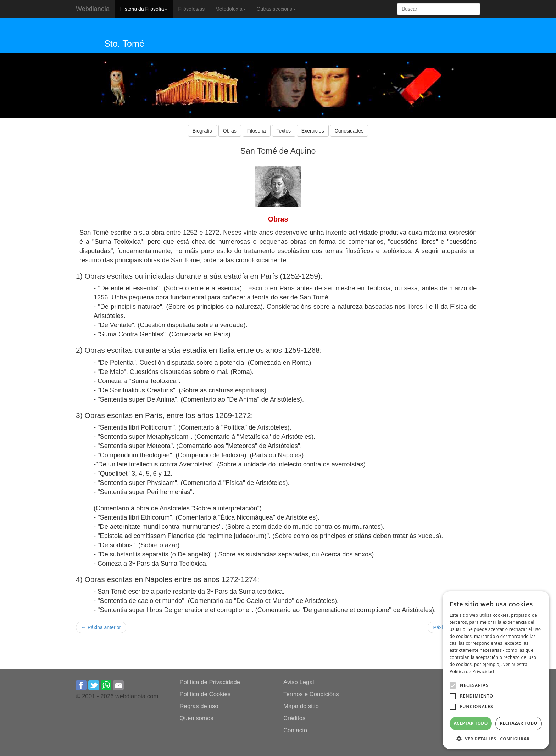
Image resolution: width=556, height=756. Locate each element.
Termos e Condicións (311, 694)
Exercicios (313, 131)
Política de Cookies (205, 694)
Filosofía (257, 131)
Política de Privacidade (210, 682)
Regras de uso (199, 706)
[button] (453, 685)
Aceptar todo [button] (471, 723)
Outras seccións (276, 9)
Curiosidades (349, 131)
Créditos (294, 718)
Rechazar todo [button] (518, 723)
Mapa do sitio (301, 706)
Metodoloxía (230, 9)
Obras (230, 131)
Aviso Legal (299, 682)
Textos (284, 131)
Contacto (295, 730)
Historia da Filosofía (144, 9)
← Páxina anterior (101, 627)
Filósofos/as (191, 9)
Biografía (202, 131)
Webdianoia (93, 9)
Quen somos (197, 718)
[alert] (496, 670)
